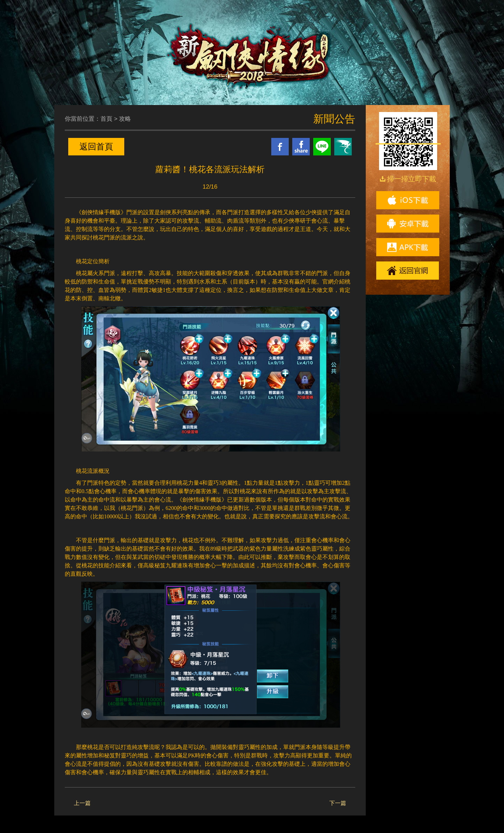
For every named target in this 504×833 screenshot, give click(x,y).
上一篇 (82, 803)
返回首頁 (96, 146)
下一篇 (338, 803)
